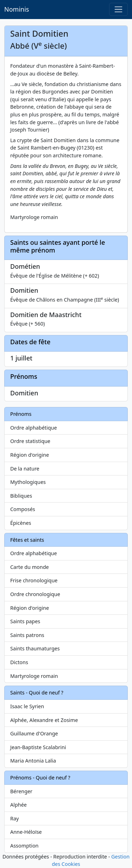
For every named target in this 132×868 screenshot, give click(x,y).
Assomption (24, 846)
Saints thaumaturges (35, 648)
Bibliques (21, 496)
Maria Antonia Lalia (33, 761)
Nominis (17, 9)
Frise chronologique (34, 580)
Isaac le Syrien (27, 706)
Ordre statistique (30, 441)
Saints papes (25, 621)
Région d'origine (30, 455)
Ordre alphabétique (34, 428)
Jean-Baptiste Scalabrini (38, 747)
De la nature (25, 469)
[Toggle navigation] (118, 9)
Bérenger (21, 791)
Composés (23, 509)
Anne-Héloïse (26, 832)
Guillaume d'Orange (34, 733)
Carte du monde (30, 567)
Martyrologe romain (34, 676)
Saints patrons (27, 635)
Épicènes (21, 523)
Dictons (19, 662)
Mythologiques (28, 482)
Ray (14, 818)
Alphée (18, 805)
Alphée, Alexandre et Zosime (44, 720)
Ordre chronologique (35, 594)
